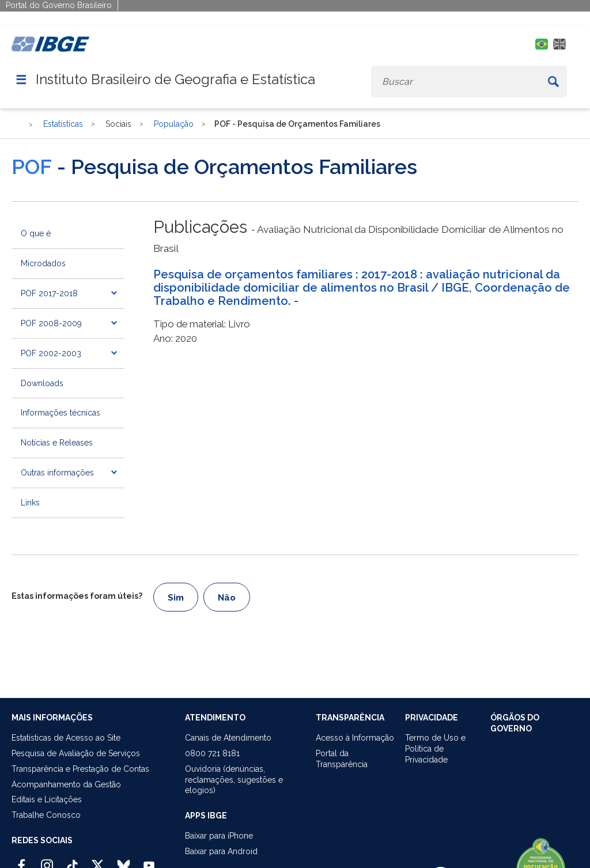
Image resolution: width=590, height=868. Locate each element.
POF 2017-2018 (49, 293)
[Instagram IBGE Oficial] (47, 861)
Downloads (42, 383)
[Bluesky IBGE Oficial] (124, 861)
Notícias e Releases (57, 443)
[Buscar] (553, 82)
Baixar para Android (221, 851)
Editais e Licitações (47, 799)
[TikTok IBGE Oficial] (72, 861)
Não (227, 598)
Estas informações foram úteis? (77, 596)
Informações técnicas (60, 413)
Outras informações (57, 473)
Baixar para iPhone (219, 836)
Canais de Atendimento (228, 738)
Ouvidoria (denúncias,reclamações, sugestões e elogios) (234, 780)
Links (30, 503)
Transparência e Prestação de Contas (80, 769)
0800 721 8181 (212, 753)
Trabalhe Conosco (46, 815)
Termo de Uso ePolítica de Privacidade (435, 749)
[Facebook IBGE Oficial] (22, 861)
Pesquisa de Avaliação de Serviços (76, 753)
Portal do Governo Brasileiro (59, 5)
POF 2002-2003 (51, 353)
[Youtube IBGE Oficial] (149, 861)
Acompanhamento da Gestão (66, 784)
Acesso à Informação (355, 738)
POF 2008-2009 (51, 323)
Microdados (43, 263)
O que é (36, 233)
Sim (176, 598)
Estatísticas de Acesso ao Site (66, 738)
